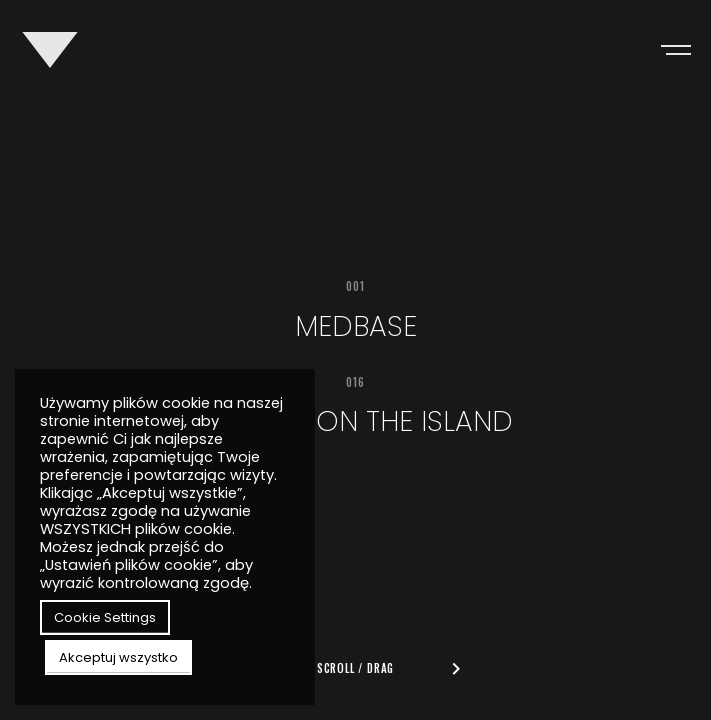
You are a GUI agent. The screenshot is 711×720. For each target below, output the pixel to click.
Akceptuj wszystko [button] (118, 657)
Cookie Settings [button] (105, 617)
